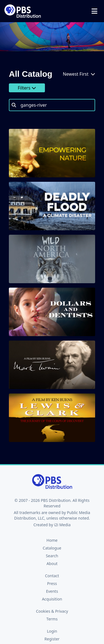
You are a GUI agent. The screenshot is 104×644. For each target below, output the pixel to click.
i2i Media (62, 525)
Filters (27, 88)
